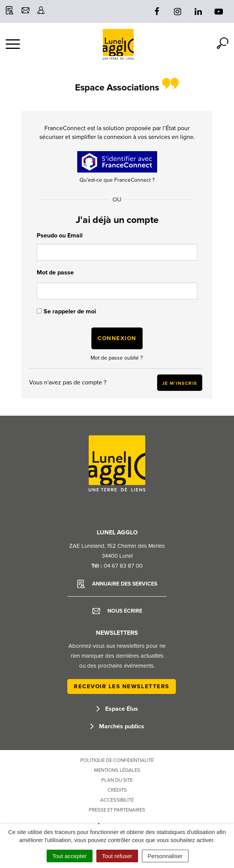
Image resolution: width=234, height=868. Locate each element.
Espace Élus (117, 709)
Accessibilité (117, 800)
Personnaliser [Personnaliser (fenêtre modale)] (165, 856)
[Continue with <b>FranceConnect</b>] (117, 162)
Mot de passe (55, 273)
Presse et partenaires (117, 810)
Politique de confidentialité (117, 760)
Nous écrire (117, 611)
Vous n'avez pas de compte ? (116, 383)
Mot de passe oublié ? (117, 358)
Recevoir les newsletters (122, 686)
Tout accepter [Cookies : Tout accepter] (70, 856)
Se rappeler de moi (70, 311)
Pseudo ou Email (60, 236)
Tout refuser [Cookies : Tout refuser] (117, 856)
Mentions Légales (117, 770)
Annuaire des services (117, 584)
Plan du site (117, 780)
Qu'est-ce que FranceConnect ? (117, 180)
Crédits (117, 790)
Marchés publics (117, 726)
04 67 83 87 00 (123, 566)
